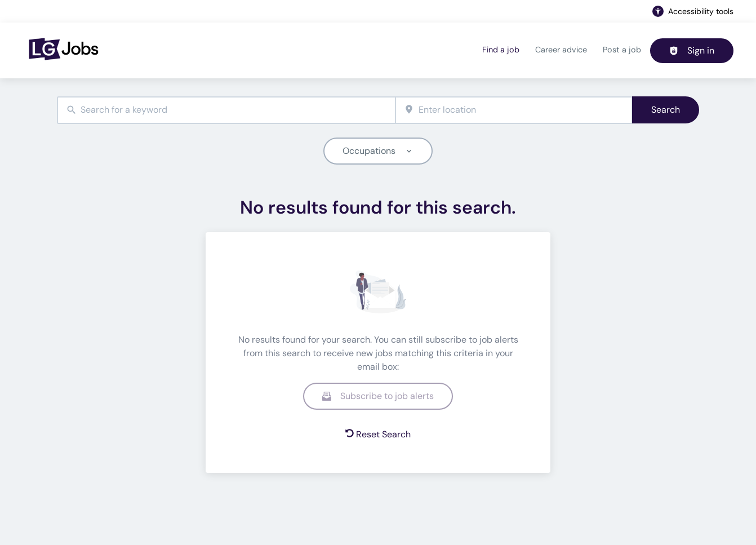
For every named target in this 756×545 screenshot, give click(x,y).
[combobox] (226, 110)
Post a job (622, 50)
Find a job (501, 50)
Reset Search (378, 434)
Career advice (561, 50)
